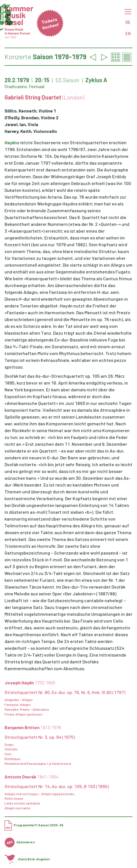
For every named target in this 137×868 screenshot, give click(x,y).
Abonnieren (20, 842)
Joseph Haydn (30, 683)
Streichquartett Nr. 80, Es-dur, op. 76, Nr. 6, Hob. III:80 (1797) (65, 692)
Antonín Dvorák (31, 777)
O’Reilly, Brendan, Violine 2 (31, 117)
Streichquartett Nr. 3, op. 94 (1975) (40, 737)
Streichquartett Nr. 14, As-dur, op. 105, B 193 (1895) (57, 786)
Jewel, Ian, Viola (21, 124)
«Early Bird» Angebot (27, 859)
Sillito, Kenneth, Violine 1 (30, 111)
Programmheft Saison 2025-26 (34, 825)
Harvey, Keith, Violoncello (31, 131)
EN (128, 33)
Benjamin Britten (33, 727)
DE (128, 22)
